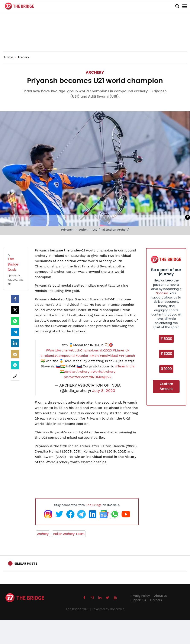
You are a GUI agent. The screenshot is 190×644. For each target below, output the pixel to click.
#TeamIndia (125, 366)
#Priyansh (127, 356)
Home (10, 57)
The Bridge (94, 505)
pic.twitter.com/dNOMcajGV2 (88, 377)
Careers (156, 600)
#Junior (82, 356)
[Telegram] (15, 332)
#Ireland (47, 356)
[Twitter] (15, 310)
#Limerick (121, 350)
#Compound (64, 356)
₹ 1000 (166, 369)
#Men (94, 356)
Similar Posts (26, 564)
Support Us (138, 600)
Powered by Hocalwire (108, 609)
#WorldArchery (103, 372)
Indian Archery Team (69, 534)
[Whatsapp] (15, 321)
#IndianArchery (77, 372)
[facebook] (15, 299)
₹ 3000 (166, 354)
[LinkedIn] (15, 343)
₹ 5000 (166, 339)
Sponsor (162, 293)
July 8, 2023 (104, 391)
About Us (161, 596)
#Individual (109, 356)
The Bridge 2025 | (79, 609)
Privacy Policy (140, 596)
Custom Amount (166, 386)
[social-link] (15, 376)
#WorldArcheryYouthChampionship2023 (79, 350)
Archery (95, 72)
